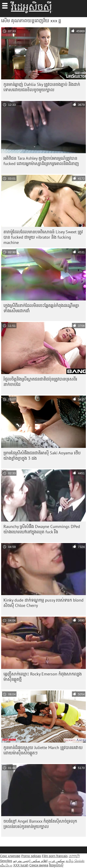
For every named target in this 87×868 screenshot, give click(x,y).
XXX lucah (21, 865)
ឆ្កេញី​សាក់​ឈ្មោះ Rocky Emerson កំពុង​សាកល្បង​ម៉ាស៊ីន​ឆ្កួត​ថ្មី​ (43, 677)
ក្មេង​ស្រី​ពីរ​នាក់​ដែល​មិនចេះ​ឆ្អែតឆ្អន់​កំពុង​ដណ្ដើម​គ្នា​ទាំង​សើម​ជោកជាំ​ (41, 308)
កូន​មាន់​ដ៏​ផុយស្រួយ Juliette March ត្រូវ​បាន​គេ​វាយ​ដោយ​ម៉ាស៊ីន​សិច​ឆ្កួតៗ (43, 750)
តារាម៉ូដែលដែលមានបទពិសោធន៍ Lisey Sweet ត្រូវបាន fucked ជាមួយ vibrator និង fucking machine (43, 237)
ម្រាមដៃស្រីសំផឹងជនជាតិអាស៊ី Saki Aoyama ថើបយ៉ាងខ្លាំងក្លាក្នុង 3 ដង (42, 456)
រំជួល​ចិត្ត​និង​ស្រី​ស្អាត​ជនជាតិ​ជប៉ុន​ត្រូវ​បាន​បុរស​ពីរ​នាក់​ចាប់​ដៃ (40, 382)
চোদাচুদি (74, 856)
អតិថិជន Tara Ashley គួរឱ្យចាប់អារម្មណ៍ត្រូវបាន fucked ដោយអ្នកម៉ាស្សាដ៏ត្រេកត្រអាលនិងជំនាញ (41, 161)
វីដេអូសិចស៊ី (31, 7)
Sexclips (6, 861)
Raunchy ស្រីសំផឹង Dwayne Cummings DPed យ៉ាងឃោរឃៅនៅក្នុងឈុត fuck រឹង (42, 529)
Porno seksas (31, 856)
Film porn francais (55, 856)
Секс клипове (10, 856)
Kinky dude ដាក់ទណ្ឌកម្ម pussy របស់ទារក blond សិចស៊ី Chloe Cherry (43, 603)
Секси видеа (39, 865)
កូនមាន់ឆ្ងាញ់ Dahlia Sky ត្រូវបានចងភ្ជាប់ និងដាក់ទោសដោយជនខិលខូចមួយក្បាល (42, 87)
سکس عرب (57, 861)
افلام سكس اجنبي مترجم (30, 861)
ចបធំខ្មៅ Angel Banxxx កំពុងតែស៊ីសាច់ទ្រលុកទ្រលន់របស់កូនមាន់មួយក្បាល (40, 824)
